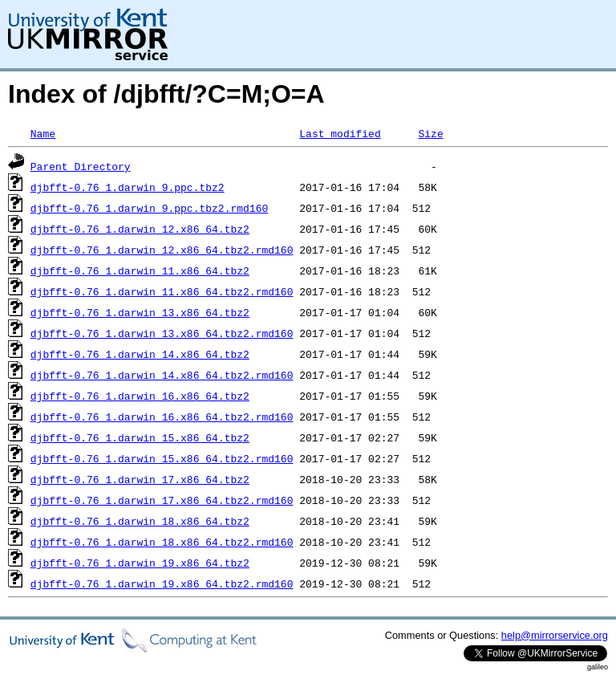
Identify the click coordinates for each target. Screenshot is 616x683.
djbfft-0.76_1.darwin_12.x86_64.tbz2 (140, 229)
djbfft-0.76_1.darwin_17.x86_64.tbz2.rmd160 (162, 500)
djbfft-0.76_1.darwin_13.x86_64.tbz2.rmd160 (162, 333)
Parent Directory (81, 166)
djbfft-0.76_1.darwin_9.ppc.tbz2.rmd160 (149, 208)
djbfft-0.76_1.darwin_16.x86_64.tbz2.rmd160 (162, 417)
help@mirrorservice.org (555, 635)
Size (430, 133)
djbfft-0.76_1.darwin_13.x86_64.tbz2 (140, 312)
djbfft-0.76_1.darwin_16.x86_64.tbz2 (140, 396)
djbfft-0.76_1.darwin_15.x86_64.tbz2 (140, 437)
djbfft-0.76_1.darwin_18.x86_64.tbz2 (140, 521)
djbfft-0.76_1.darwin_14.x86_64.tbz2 (140, 354)
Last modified (340, 133)
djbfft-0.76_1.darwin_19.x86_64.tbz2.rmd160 (162, 583)
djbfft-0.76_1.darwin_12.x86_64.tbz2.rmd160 (162, 250)
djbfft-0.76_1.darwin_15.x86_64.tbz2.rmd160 (162, 458)
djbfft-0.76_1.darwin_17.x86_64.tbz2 (140, 479)
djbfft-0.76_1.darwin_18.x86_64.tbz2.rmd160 (162, 542)
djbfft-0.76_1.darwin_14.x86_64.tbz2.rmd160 (162, 375)
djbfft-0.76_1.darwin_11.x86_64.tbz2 (140, 270)
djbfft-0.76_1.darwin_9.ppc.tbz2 (128, 187)
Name (43, 133)
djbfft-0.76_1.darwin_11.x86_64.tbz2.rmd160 (162, 291)
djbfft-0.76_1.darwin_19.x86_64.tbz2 (140, 563)
